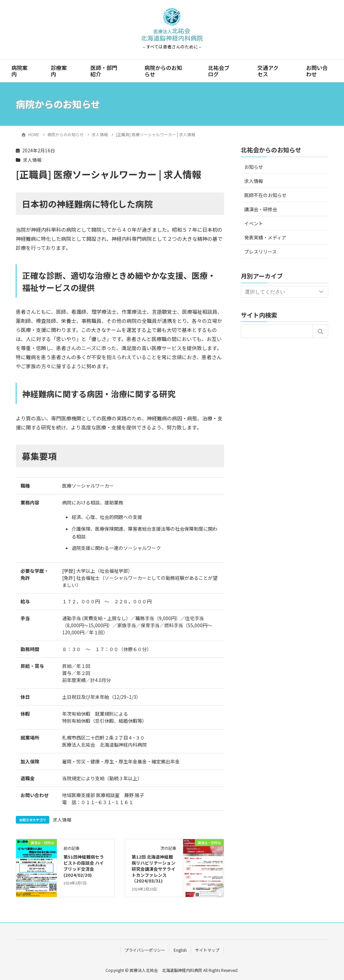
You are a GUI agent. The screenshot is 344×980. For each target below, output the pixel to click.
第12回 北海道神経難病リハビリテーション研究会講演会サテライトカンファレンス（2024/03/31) (154, 869)
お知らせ (254, 167)
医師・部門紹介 (104, 71)
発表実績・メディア (265, 237)
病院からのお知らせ (163, 71)
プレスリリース (261, 252)
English (180, 950)
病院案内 (19, 71)
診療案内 (59, 71)
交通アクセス (268, 71)
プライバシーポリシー (145, 950)
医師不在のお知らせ (265, 195)
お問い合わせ (317, 71)
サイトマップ (207, 950)
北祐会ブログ (219, 71)
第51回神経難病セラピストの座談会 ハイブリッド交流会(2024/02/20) (84, 866)
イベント (254, 223)
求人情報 (32, 160)
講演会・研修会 (261, 209)
